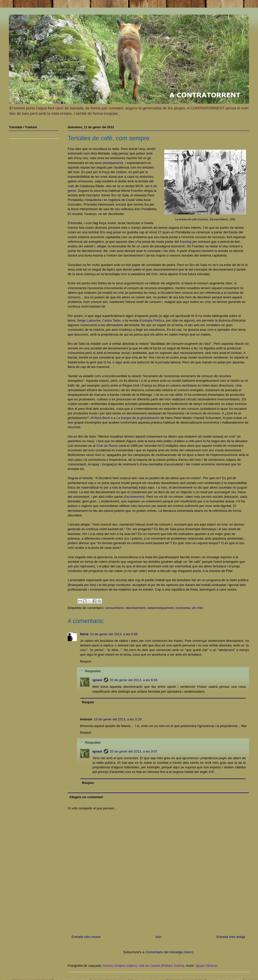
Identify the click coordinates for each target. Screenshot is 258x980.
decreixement (136, 608)
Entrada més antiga (231, 937)
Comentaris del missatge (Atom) (170, 952)
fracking (186, 242)
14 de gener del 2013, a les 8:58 (114, 634)
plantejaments (113, 163)
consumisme (115, 608)
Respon (86, 661)
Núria (84, 634)
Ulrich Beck (101, 418)
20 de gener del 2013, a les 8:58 (134, 680)
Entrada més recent (86, 937)
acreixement (135, 497)
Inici (159, 937)
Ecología (146, 320)
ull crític (197, 608)
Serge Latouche (89, 320)
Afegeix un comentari (86, 797)
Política (159, 320)
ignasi (97, 680)
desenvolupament (161, 608)
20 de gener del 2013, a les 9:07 (134, 751)
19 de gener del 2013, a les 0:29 (118, 719)
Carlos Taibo (111, 320)
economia (183, 608)
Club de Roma (107, 446)
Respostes (93, 671)
